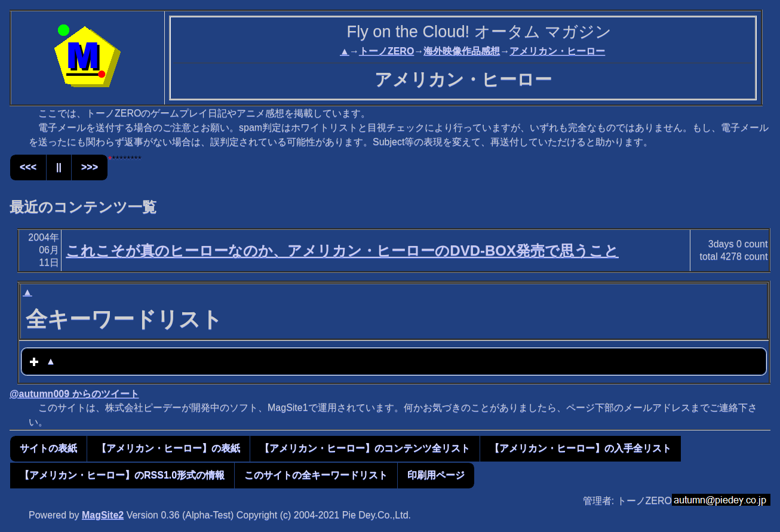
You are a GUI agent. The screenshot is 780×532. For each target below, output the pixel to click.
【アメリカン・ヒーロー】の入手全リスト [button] (581, 448)
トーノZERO (386, 51)
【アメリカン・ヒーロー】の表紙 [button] (168, 448)
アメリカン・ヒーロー (557, 51)
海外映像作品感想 (462, 51)
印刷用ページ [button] (436, 475)
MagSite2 (103, 515)
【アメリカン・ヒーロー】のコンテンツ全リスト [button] (365, 448)
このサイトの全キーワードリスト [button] (316, 475)
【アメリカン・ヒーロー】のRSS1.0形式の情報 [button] (122, 475)
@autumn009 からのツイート (74, 394)
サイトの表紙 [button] (48, 448)
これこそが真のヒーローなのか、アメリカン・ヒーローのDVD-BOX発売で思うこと (342, 250)
